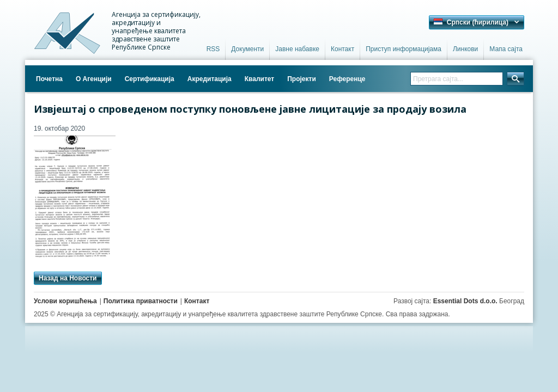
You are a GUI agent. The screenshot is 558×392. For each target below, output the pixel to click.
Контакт (342, 49)
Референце (347, 79)
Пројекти (302, 79)
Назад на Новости (68, 278)
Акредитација (210, 79)
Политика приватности (141, 301)
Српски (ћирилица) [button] (471, 22)
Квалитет (260, 79)
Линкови (465, 49)
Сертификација (150, 79)
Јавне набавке (297, 49)
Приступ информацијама (404, 49)
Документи (247, 49)
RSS (213, 49)
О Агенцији (94, 79)
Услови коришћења (65, 301)
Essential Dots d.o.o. (465, 301)
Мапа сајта (506, 49)
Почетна (49, 79)
